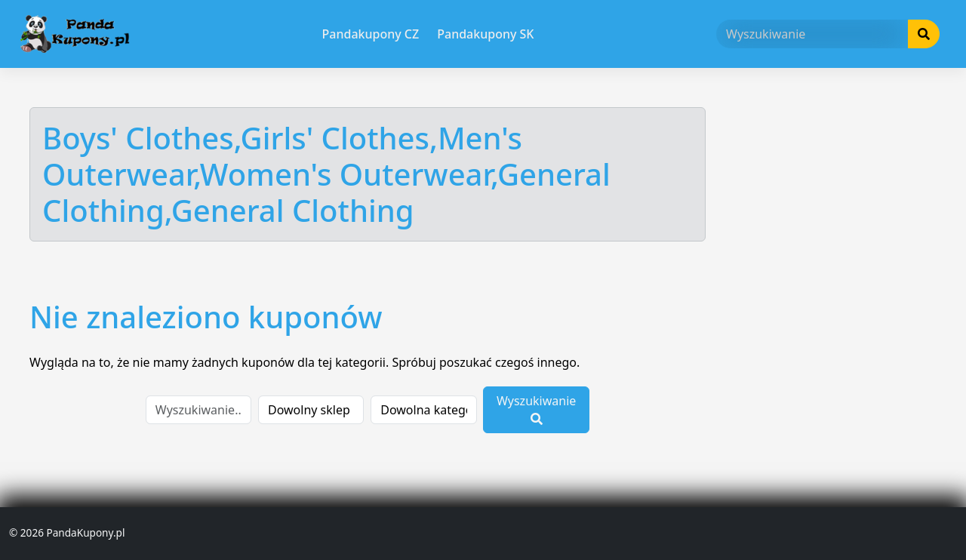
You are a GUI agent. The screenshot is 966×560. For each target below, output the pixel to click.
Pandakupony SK (485, 34)
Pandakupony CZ (371, 34)
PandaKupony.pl (85, 532)
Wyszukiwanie (536, 409)
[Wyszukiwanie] (812, 34)
